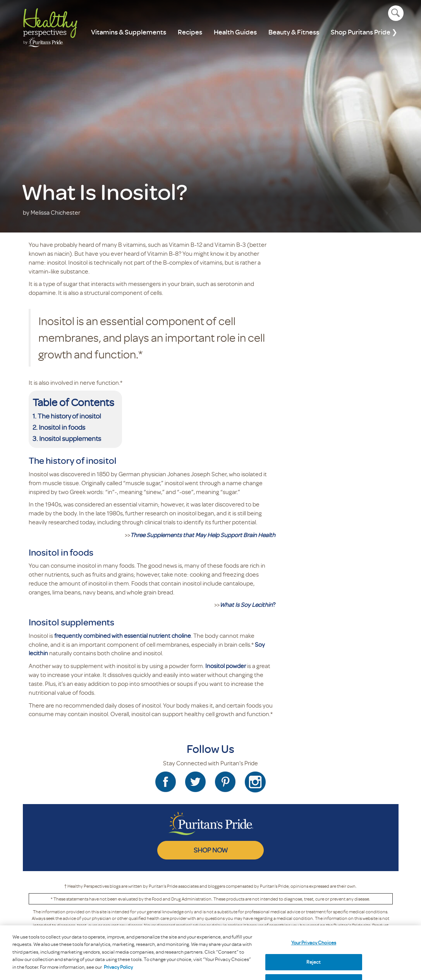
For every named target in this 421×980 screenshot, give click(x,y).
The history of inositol (69, 416)
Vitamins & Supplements (129, 32)
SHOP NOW (211, 850)
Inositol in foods (63, 427)
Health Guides (235, 32)
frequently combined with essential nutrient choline (123, 636)
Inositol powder (226, 666)
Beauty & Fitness (294, 32)
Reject (314, 967)
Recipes (190, 32)
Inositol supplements (70, 438)
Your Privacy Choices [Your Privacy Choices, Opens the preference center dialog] (314, 947)
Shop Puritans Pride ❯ (364, 32)
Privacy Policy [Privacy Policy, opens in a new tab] (118, 972)
